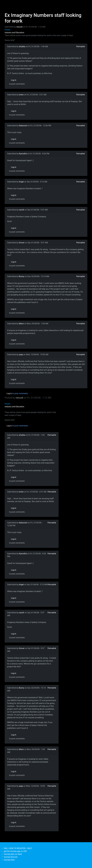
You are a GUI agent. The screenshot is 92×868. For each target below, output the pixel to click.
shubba (22, 47)
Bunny (22, 276)
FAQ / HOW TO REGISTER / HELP (18, 848)
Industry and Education (14, 33)
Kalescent (23, 126)
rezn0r (22, 210)
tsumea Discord (11, 857)
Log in (14, 80)
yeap (21, 355)
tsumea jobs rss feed (13, 854)
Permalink (81, 47)
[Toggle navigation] (6, 3)
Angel (21, 182)
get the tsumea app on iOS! (15, 851)
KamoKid (23, 154)
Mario (21, 324)
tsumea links (9, 860)
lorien (21, 95)
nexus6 (19, 27)
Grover (22, 243)
